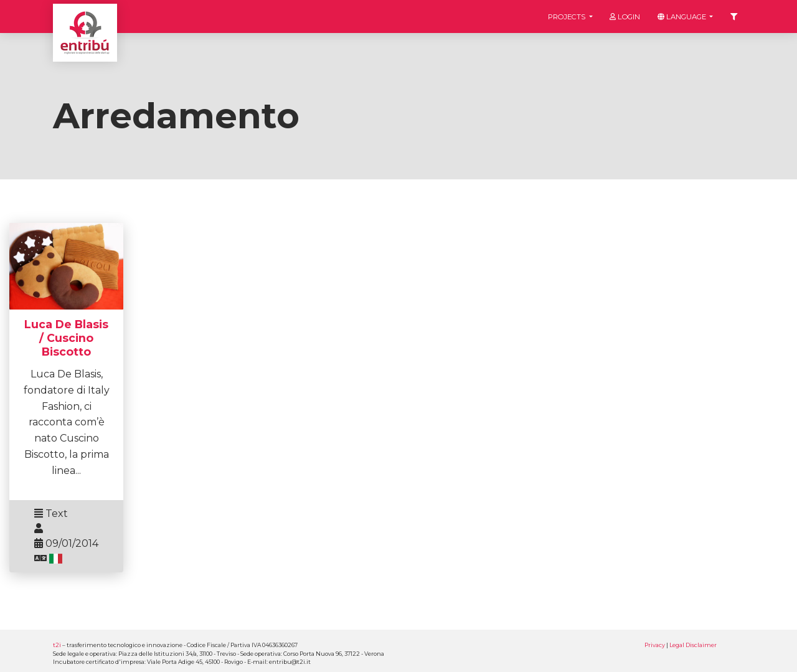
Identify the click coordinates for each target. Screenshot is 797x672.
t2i (57, 645)
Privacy (655, 645)
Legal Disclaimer (693, 645)
